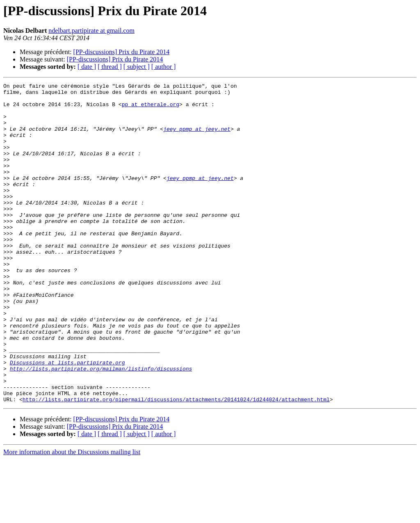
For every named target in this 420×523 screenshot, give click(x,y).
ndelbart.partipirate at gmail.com (91, 31)
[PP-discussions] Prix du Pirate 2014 (122, 52)
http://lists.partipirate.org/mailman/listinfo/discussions (101, 426)
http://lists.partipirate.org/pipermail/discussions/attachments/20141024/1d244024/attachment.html (176, 463)
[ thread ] (110, 67)
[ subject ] (137, 67)
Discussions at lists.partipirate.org (67, 419)
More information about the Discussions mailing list (72, 516)
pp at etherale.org (151, 109)
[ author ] (164, 67)
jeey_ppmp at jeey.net (197, 139)
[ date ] (87, 67)
